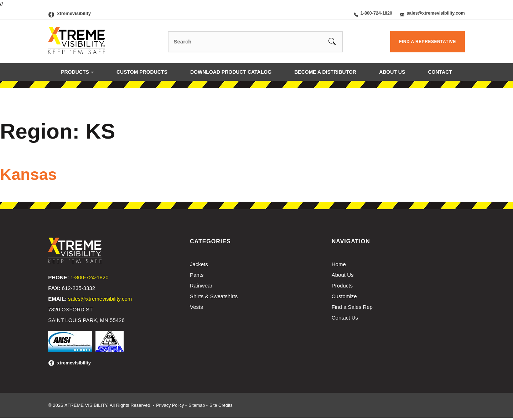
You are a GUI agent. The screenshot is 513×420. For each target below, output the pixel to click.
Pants (197, 277)
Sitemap (198, 407)
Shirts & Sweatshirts (214, 298)
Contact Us (345, 320)
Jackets (199, 266)
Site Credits (223, 407)
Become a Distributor (325, 74)
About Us (392, 74)
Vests (196, 309)
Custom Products (142, 74)
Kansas (33, 176)
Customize (344, 298)
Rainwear (201, 288)
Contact (440, 74)
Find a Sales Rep (352, 309)
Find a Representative (427, 44)
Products (75, 74)
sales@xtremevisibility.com (431, 14)
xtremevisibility (74, 14)
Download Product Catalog (231, 74)
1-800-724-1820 (366, 14)
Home (339, 266)
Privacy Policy (170, 407)
